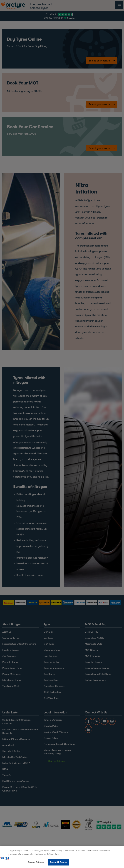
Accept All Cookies (58, 862)
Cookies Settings (36, 862)
